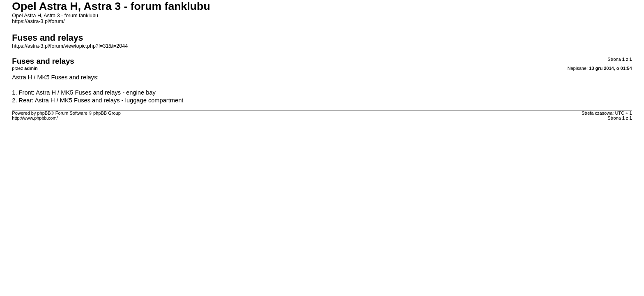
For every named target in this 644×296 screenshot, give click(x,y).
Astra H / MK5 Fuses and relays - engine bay (96, 92)
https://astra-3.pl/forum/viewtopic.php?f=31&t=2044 (70, 46)
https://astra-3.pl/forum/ (38, 21)
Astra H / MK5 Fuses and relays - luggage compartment (109, 100)
